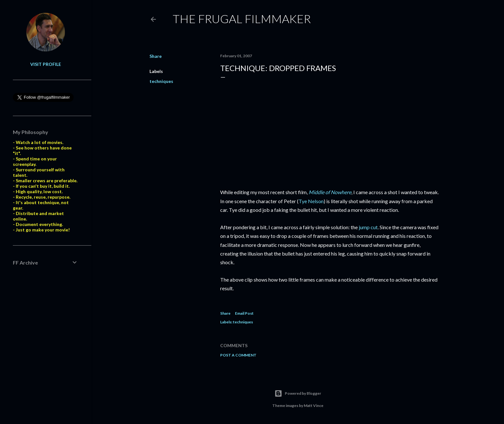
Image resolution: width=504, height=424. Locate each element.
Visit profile (46, 64)
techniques (161, 81)
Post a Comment (238, 355)
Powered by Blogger (298, 393)
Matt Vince (314, 406)
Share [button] (156, 56)
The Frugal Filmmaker (242, 19)
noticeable (353, 280)
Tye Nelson (311, 201)
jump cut (368, 227)
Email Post (244, 313)
